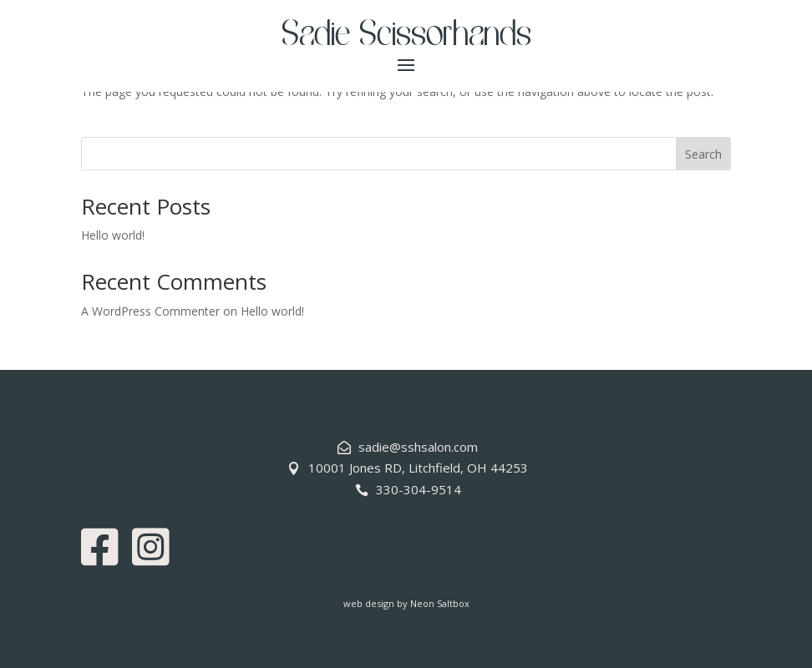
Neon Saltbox (440, 603)
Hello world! (113, 235)
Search (703, 154)
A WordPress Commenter (150, 311)
